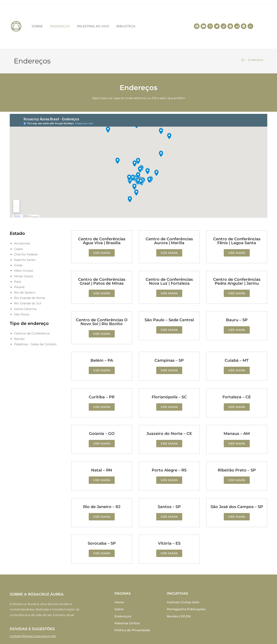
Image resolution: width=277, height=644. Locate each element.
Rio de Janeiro (25, 292)
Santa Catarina (25, 309)
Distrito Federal (26, 254)
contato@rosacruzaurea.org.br (33, 636)
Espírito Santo (25, 260)
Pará (17, 282)
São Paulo (22, 314)
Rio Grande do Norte (30, 298)
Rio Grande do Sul (28, 303)
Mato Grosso (24, 271)
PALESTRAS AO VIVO (93, 26)
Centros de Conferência (32, 333)
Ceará (18, 249)
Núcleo (19, 339)
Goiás (18, 265)
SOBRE (37, 26)
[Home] (243, 60)
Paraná (19, 287)
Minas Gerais (24, 276)
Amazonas (22, 243)
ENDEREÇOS (60, 26)
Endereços (256, 60)
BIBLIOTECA (126, 26)
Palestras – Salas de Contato (35, 344)
